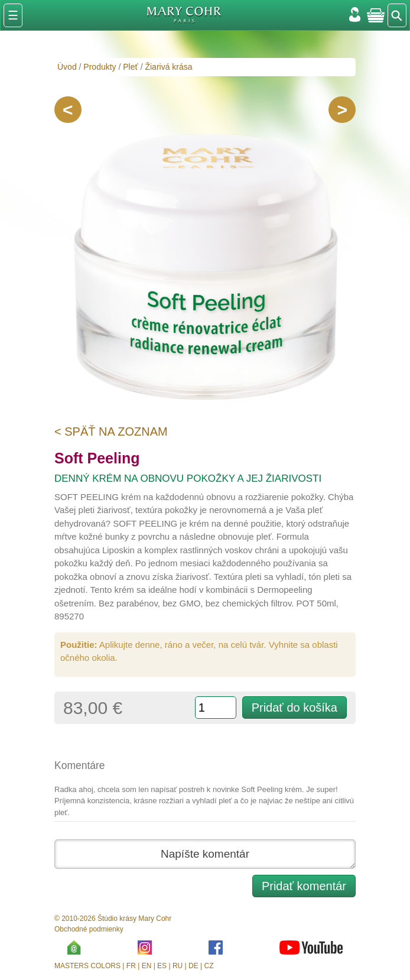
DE (193, 966)
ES (162, 966)
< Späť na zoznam (111, 431)
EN (147, 966)
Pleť (130, 67)
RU (178, 966)
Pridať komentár (304, 886)
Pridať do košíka (295, 708)
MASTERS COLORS (87, 966)
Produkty (100, 67)
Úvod (67, 67)
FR (131, 966)
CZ (209, 966)
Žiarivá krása (168, 67)
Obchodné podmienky (89, 929)
